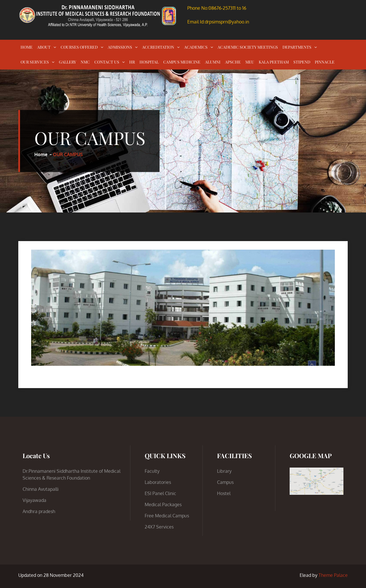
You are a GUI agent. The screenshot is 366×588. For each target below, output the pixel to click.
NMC (85, 62)
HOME (27, 47)
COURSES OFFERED (79, 47)
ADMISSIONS (120, 47)
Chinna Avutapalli (41, 489)
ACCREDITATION (158, 47)
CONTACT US (107, 62)
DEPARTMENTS (297, 47)
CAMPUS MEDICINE (182, 62)
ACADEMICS (196, 47)
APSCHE (233, 62)
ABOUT (44, 47)
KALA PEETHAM (274, 62)
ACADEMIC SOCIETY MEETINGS (248, 47)
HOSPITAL (149, 62)
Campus (225, 482)
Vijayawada (34, 500)
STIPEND (302, 62)
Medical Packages (163, 504)
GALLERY (67, 62)
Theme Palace (333, 575)
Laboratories (158, 482)
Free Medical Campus (167, 516)
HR (132, 62)
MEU (250, 62)
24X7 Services (159, 527)
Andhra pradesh (39, 511)
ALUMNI (213, 62)
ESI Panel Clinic (160, 493)
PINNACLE (325, 62)
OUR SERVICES (35, 62)
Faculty (152, 471)
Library (224, 471)
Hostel (224, 493)
